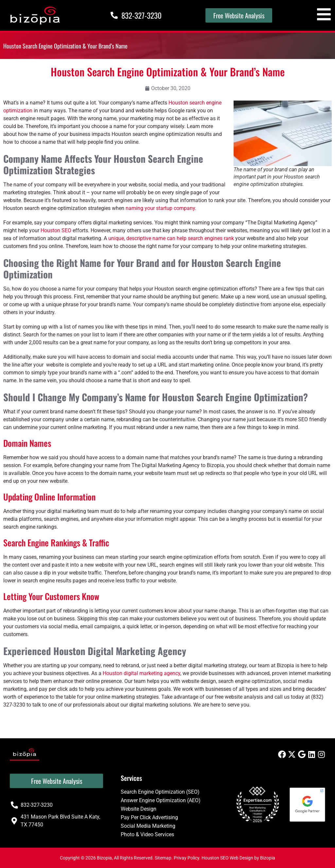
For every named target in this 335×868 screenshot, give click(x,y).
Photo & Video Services (147, 834)
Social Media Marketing (148, 826)
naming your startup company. (161, 208)
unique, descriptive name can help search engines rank (171, 238)
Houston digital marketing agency (141, 673)
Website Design (139, 809)
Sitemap (163, 858)
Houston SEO (56, 230)
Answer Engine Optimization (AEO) (161, 800)
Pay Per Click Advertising (149, 817)
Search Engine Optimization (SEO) (160, 792)
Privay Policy (186, 858)
